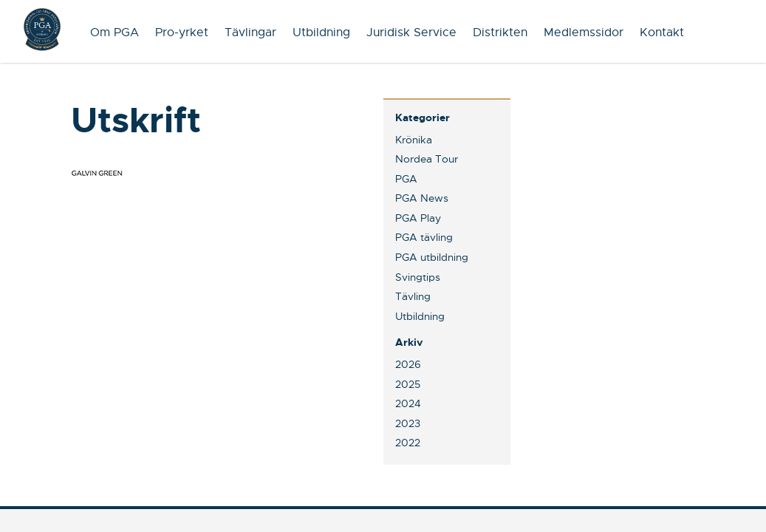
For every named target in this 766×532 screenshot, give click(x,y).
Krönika (414, 140)
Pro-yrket (182, 33)
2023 (408, 423)
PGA (406, 179)
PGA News (422, 198)
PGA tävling (424, 237)
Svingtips (418, 277)
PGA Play (418, 218)
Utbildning (321, 33)
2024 (408, 403)
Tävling (413, 296)
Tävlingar (250, 33)
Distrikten (500, 33)
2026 (408, 364)
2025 (408, 384)
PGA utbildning (432, 257)
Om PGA (114, 33)
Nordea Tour (427, 159)
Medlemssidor (584, 33)
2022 (408, 443)
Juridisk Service (411, 33)
